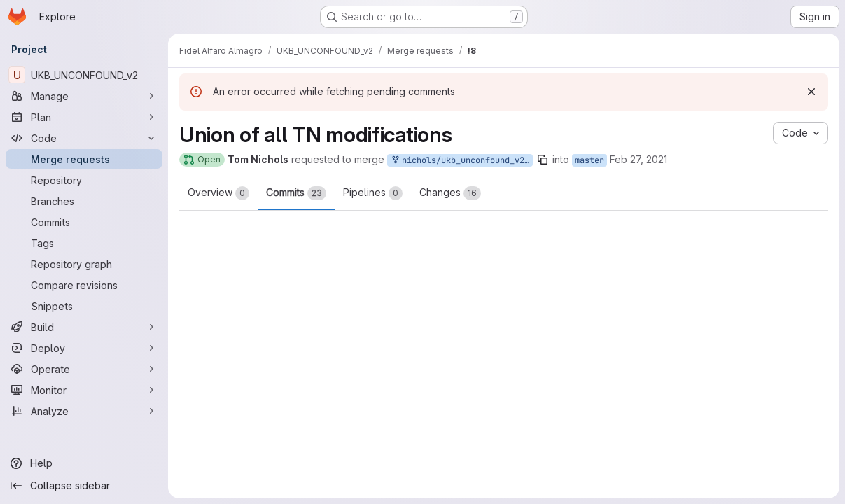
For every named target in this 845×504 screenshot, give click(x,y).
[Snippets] (84, 306)
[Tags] (84, 243)
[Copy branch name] (543, 160)
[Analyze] (84, 411)
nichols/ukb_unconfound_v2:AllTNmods (461, 161)
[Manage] (84, 96)
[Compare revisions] (84, 285)
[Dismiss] (811, 92)
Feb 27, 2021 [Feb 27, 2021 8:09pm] (638, 159)
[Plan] (84, 117)
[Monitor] (84, 390)
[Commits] (84, 222)
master (589, 160)
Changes (450, 193)
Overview (218, 193)
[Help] (84, 463)
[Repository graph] (84, 264)
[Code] (84, 138)
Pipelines (373, 193)
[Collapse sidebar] (84, 486)
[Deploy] (84, 348)
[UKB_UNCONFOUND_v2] (84, 75)
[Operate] (84, 369)
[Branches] (84, 201)
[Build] (84, 327)
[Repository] (84, 180)
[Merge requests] (84, 159)
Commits (296, 193)
